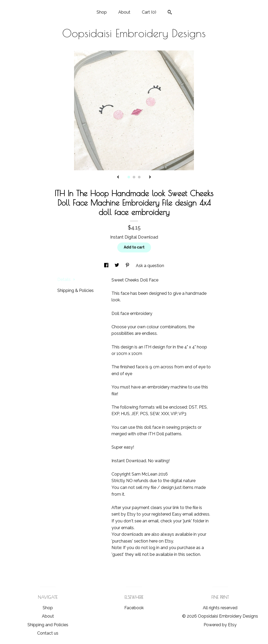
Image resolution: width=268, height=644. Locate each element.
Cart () (149, 12)
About (124, 12)
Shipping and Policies (48, 625)
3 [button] (139, 177)
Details (66, 279)
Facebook (134, 608)
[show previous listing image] (118, 177)
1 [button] (129, 177)
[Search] (170, 13)
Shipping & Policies (76, 290)
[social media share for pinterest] (128, 266)
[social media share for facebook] (107, 266)
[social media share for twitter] (117, 266)
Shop (102, 12)
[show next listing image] (150, 177)
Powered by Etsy (220, 625)
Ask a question (150, 266)
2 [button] (134, 177)
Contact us (48, 633)
